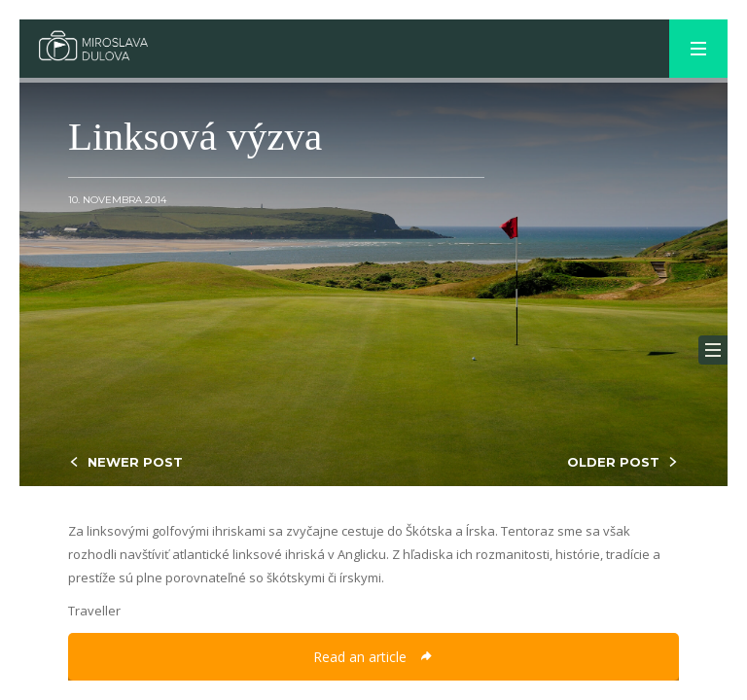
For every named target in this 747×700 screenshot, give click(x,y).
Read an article (373, 657)
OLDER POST (613, 462)
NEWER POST (135, 462)
